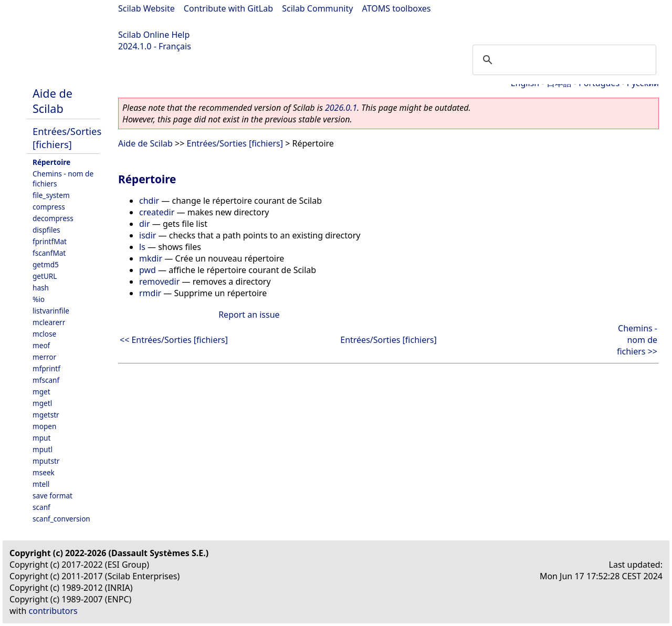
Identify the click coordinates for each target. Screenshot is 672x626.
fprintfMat (50, 241)
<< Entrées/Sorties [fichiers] (174, 340)
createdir (157, 212)
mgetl (42, 403)
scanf (41, 507)
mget (41, 392)
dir (145, 224)
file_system (51, 195)
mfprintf (46, 368)
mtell (41, 484)
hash (41, 288)
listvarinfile (51, 311)
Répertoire (51, 162)
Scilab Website (146, 8)
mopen (44, 426)
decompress (53, 218)
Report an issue (249, 315)
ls (142, 247)
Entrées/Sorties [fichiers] (67, 138)
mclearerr (49, 322)
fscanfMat (49, 253)
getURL (45, 276)
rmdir (150, 293)
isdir (148, 235)
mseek (44, 472)
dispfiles (46, 230)
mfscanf (46, 380)
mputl (43, 449)
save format (52, 495)
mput (41, 438)
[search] (563, 60)
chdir (149, 201)
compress (49, 207)
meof (41, 345)
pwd (148, 270)
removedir (159, 281)
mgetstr (46, 415)
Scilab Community (317, 8)
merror (44, 357)
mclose (44, 334)
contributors (53, 611)
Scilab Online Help (154, 35)
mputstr (46, 461)
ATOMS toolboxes (397, 8)
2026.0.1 (341, 108)
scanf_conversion (61, 519)
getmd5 (46, 264)
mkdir (151, 258)
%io (39, 299)
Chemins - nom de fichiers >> (637, 340)
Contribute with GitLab (228, 8)
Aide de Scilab (52, 101)
